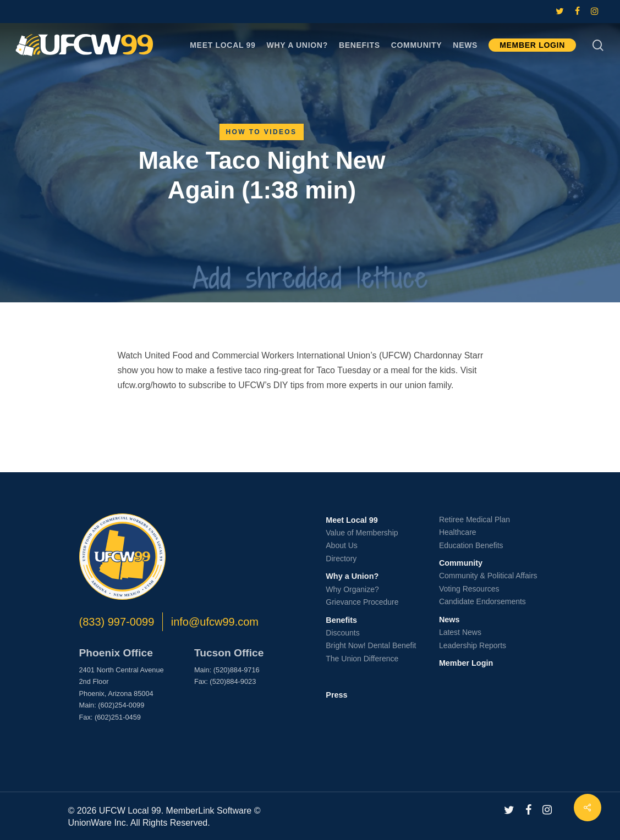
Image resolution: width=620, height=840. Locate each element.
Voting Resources (469, 589)
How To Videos (262, 132)
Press (336, 695)
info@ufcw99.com (215, 622)
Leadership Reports (473, 645)
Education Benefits (471, 545)
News (449, 620)
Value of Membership (362, 533)
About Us (342, 545)
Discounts (342, 633)
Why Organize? (352, 589)
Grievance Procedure (362, 602)
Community (461, 563)
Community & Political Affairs (488, 576)
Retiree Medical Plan (474, 520)
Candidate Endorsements (482, 601)
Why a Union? (352, 576)
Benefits (341, 620)
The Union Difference (362, 659)
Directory (341, 559)
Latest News (460, 632)
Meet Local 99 (352, 520)
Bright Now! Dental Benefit (371, 645)
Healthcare (458, 532)
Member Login (466, 663)
